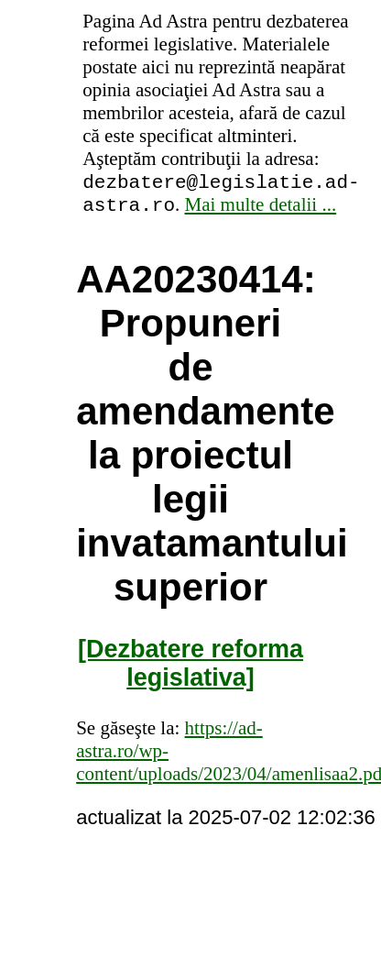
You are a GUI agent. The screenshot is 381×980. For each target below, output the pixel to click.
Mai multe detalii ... (261, 210)
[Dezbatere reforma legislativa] (190, 669)
